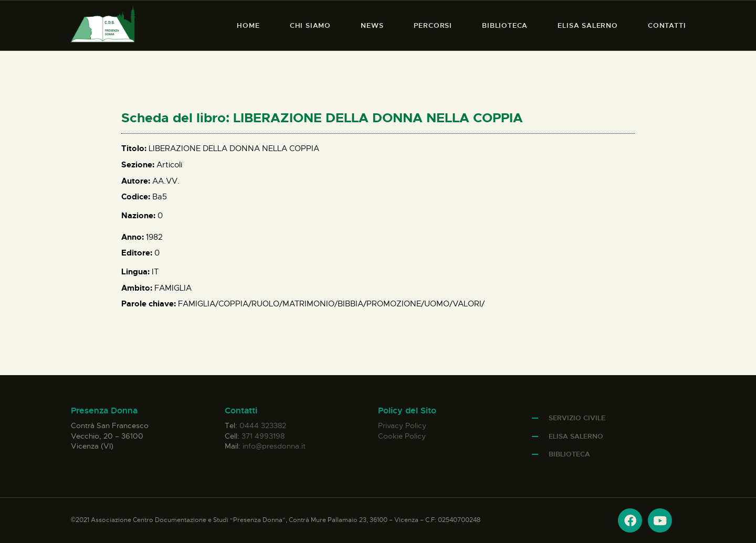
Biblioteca (569, 454)
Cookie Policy (402, 436)
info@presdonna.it (274, 446)
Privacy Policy (402, 425)
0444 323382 (263, 425)
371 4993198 (263, 436)
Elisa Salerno (576, 436)
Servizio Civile (577, 418)
